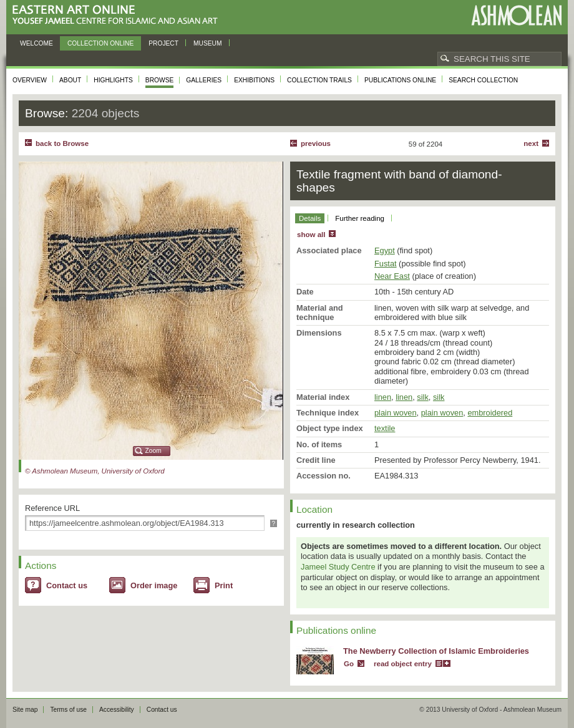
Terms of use (68, 710)
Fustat (386, 264)
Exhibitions (254, 80)
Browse (160, 80)
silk (422, 397)
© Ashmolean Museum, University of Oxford (95, 471)
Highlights (113, 80)
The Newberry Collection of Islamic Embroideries (436, 651)
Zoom (153, 451)
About (70, 80)
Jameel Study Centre (338, 567)
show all (311, 235)
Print (224, 585)
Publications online (400, 80)
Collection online (100, 43)
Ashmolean (516, 15)
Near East (392, 276)
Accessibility (117, 710)
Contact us (67, 585)
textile (385, 428)
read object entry (403, 664)
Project (163, 43)
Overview (30, 80)
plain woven (396, 413)
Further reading (360, 218)
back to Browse (62, 143)
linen (383, 397)
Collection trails (319, 80)
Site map (25, 710)
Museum (208, 43)
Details (310, 218)
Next (531, 143)
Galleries (204, 80)
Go (349, 664)
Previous (316, 143)
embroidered (490, 413)
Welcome (36, 43)
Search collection (483, 80)
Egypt (385, 250)
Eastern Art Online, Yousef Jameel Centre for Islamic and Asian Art (118, 15)
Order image (154, 585)
